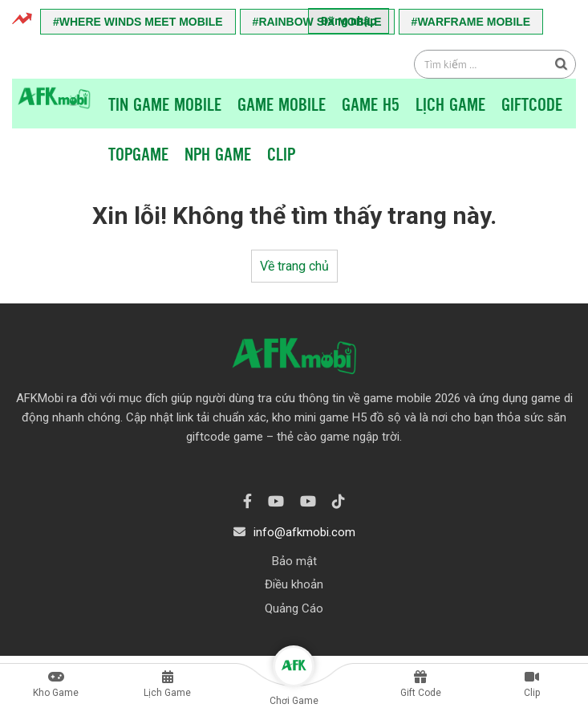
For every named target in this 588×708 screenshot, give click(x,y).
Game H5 (371, 104)
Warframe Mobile (474, 22)
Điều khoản (294, 584)
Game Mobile (282, 104)
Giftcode (532, 104)
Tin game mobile (165, 104)
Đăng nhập (349, 21)
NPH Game (218, 153)
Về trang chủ (294, 266)
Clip (281, 153)
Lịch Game (450, 104)
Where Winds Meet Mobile (141, 22)
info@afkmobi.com (304, 532)
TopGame (138, 153)
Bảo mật (294, 561)
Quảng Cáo (294, 608)
